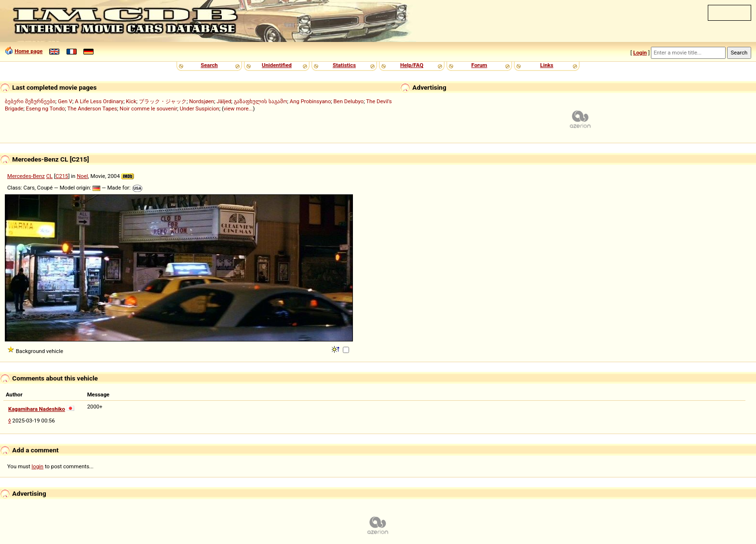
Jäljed (224, 101)
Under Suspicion (200, 109)
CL (49, 176)
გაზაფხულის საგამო (261, 101)
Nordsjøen (202, 101)
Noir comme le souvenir (148, 109)
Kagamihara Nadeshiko (37, 409)
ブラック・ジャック (163, 101)
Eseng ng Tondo (46, 109)
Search (209, 65)
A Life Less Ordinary (99, 101)
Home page (28, 51)
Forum (479, 65)
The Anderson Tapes (92, 109)
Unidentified (277, 65)
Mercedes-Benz (26, 176)
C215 (62, 176)
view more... (238, 109)
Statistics (344, 65)
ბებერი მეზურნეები (30, 101)
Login (640, 53)
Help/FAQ (412, 65)
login (38, 466)
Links (547, 65)
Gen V (65, 101)
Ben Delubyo (349, 101)
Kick (131, 101)
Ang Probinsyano (310, 101)
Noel (82, 176)
